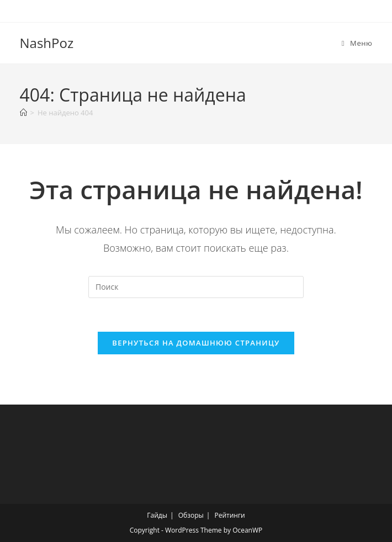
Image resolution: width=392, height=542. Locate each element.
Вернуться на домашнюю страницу (196, 343)
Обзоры (191, 515)
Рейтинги (229, 515)
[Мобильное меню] (357, 43)
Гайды (157, 515)
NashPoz (47, 43)
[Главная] (23, 113)
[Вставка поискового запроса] (196, 287)
